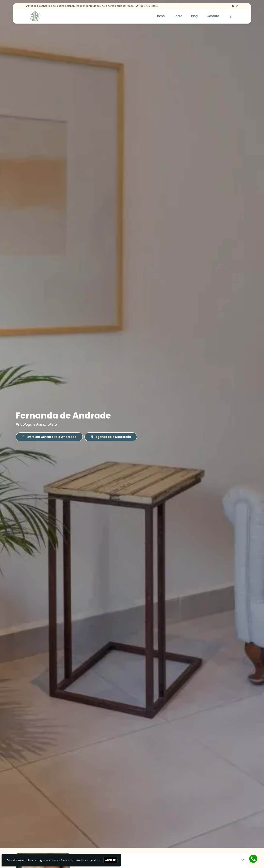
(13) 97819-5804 (148, 6)
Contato (213, 16)
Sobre (178, 16)
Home (160, 16)
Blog (194, 16)
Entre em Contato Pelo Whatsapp (49, 437)
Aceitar (110, 860)
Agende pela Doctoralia (111, 437)
